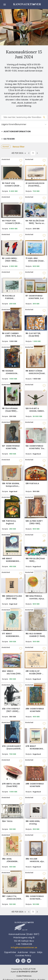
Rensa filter (19, 147)
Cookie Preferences (24, 976)
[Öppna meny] (5, 5)
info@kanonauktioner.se (24, 948)
